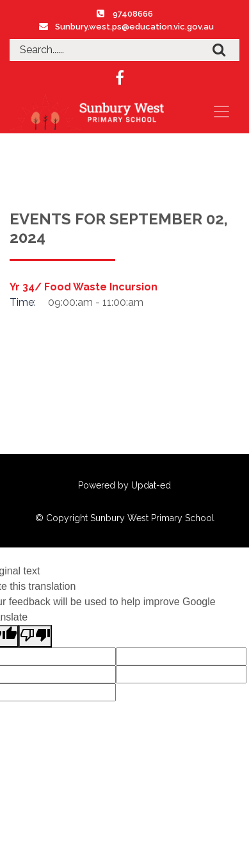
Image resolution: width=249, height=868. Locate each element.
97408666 (133, 14)
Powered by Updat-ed (124, 485)
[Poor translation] (35, 636)
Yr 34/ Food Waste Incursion (84, 287)
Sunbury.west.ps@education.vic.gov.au (134, 27)
